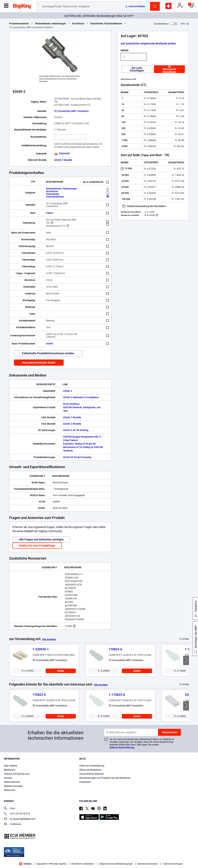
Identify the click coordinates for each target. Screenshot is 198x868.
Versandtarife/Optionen (92, 774)
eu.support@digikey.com (20, 819)
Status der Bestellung (90, 770)
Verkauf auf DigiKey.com (17, 774)
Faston (50, 213)
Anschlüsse (78, 24)
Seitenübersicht (12, 782)
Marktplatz (9, 770)
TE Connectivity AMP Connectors (71, 111)
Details (61, 671)
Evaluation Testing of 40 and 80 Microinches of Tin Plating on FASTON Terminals (83, 447)
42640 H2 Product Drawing (77, 457)
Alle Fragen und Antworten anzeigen (41, 539)
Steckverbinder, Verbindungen (50, 24)
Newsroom (10, 790)
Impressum (85, 782)
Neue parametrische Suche (39, 363)
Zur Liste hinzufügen (137, 69)
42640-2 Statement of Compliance (81, 397)
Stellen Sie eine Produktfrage (37, 546)
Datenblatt (62, 153)
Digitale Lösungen (13, 786)
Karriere (8, 778)
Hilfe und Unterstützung (92, 766)
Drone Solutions (71, 404)
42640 (49, 344)
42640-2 (68, 391)
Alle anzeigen (49, 639)
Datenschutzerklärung (122, 747)
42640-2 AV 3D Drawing (76, 430)
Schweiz (25, 864)
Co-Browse (12, 824)
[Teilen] (185, 24)
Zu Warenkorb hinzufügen (169, 69)
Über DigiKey (11, 766)
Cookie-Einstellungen (173, 864)
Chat (9, 809)
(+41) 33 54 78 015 (17, 814)
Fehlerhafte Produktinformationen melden (48, 353)
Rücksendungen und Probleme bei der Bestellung (105, 778)
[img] (22, 7)
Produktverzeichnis (19, 24)
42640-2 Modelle (63, 160)
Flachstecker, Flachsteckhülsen (106, 24)
